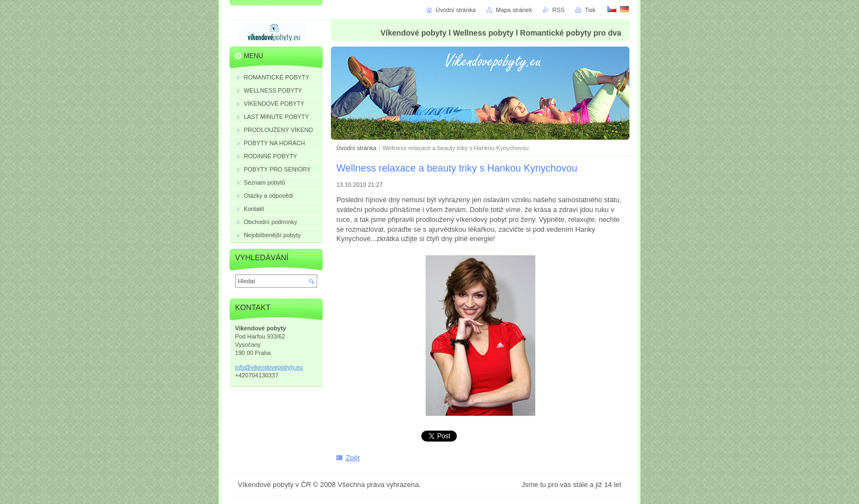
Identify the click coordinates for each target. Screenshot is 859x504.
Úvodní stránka (356, 148)
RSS (558, 10)
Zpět (353, 458)
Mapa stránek (514, 10)
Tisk (590, 10)
